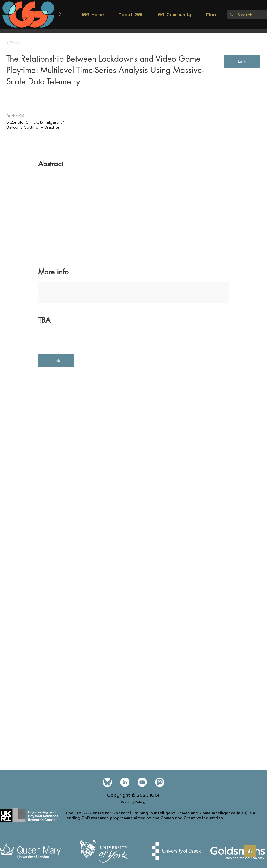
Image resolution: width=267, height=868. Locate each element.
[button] (130, 16)
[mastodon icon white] (160, 782)
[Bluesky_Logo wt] (107, 782)
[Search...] (246, 15)
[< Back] (26, 43)
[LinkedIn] (125, 782)
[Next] (60, 14)
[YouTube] (142, 782)
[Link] (242, 61)
